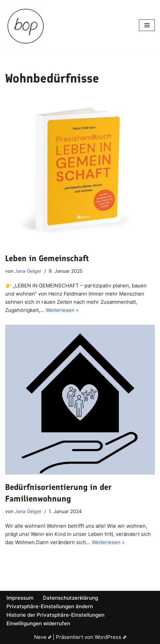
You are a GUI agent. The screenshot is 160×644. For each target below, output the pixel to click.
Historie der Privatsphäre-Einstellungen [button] (55, 615)
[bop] (26, 25)
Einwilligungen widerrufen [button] (38, 623)
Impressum (20, 598)
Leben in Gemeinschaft (47, 258)
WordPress (110, 637)
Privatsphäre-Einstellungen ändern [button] (50, 606)
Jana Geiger (28, 271)
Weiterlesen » (62, 310)
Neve (43, 637)
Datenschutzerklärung (70, 598)
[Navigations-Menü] (147, 25)
